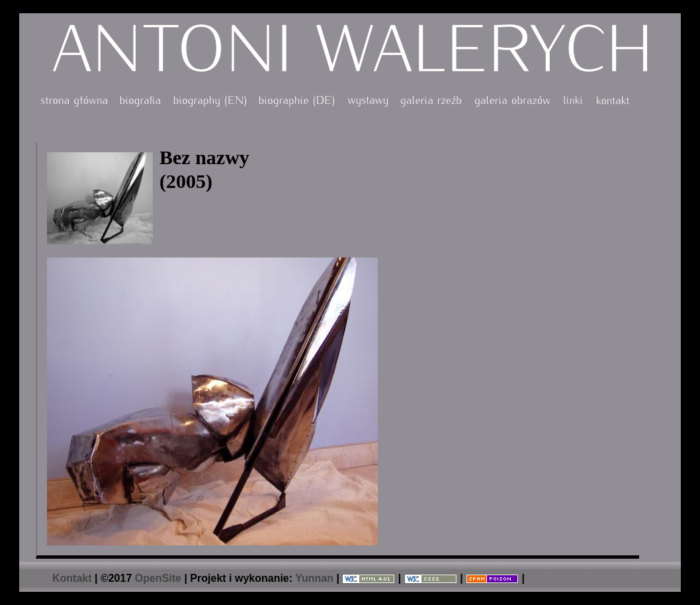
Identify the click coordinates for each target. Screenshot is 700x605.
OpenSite (158, 578)
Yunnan (314, 578)
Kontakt (72, 578)
